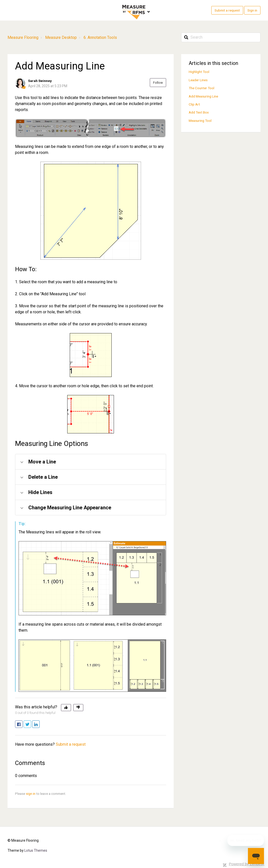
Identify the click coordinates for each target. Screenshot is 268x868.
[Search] (221, 37)
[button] (66, 708)
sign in (31, 794)
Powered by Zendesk (247, 864)
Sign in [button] (252, 10)
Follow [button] (158, 82)
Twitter (31, 725)
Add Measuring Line (203, 96)
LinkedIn (40, 725)
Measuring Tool (200, 121)
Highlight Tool (199, 72)
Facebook (22, 725)
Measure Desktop (61, 37)
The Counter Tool (202, 88)
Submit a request (227, 10)
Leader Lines (198, 80)
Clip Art (194, 104)
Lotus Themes (36, 850)
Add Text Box (199, 112)
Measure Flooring (23, 37)
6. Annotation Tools (100, 37)
